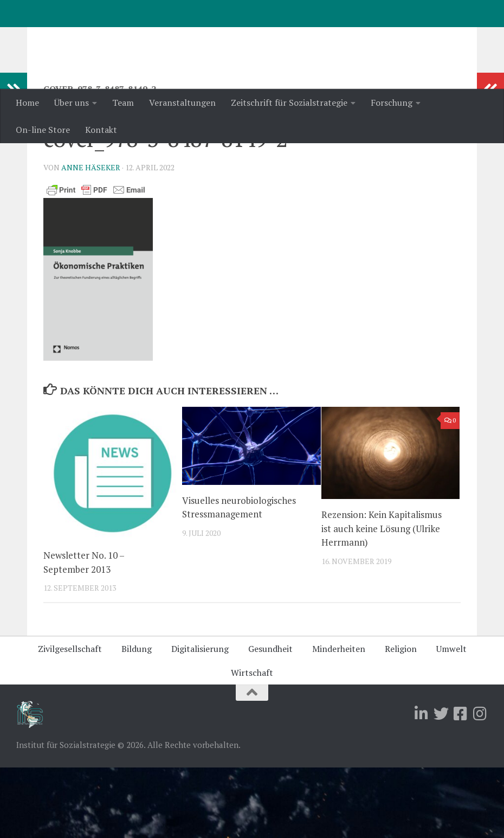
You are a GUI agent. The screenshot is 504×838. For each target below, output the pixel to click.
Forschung (392, 103)
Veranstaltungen (182, 103)
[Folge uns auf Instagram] (480, 784)
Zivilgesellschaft (70, 719)
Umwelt (451, 719)
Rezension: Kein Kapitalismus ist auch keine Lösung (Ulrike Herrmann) (382, 599)
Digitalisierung (200, 719)
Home (27, 103)
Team (123, 103)
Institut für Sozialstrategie (158, 37)
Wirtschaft (252, 743)
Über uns (72, 103)
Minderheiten (339, 719)
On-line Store (43, 130)
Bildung (137, 719)
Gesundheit (270, 719)
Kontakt (101, 130)
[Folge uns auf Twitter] (441, 784)
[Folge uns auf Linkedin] (422, 784)
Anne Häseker (91, 238)
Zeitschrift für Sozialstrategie (289, 103)
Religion (401, 719)
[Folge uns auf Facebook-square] (461, 784)
